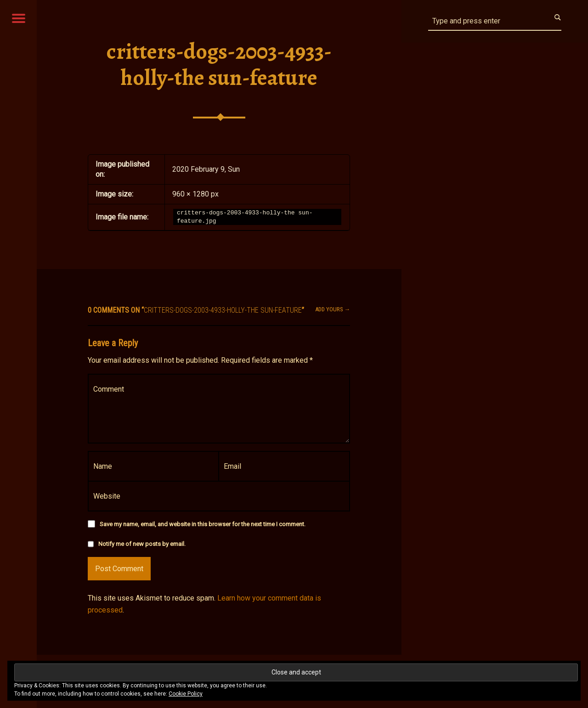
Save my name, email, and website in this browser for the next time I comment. (203, 524)
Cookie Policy (186, 694)
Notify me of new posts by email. (142, 544)
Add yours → (333, 309)
